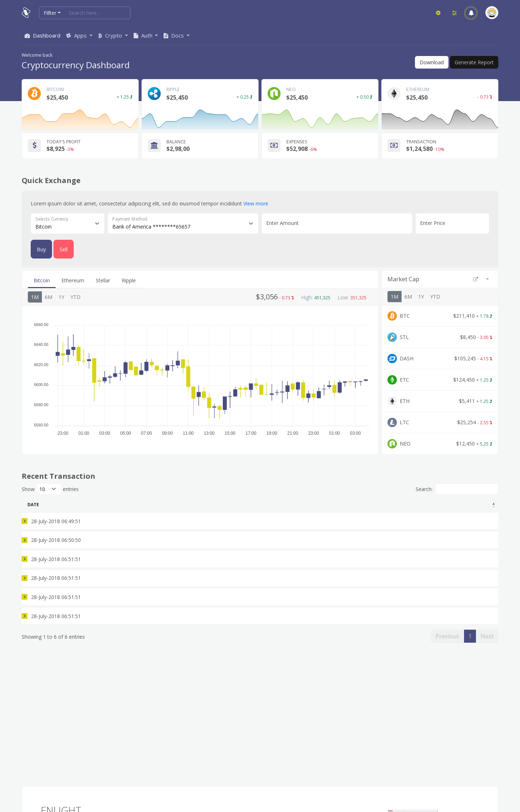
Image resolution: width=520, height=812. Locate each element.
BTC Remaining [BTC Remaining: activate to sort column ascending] (245, 505)
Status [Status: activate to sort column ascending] (461, 505)
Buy (41, 249)
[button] (471, 13)
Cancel (482, 613)
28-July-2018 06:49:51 (52, 523)
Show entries (50, 489)
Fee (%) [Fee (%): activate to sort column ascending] (414, 505)
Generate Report (474, 62)
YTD (75, 297)
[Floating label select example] (68, 223)
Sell (64, 249)
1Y (61, 297)
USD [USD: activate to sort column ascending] (358, 505)
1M (35, 297)
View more (256, 203)
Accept (481, 523)
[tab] (42, 281)
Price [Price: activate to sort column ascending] (309, 505)
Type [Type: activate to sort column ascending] (125, 505)
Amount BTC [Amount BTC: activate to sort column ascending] (174, 505)
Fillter (50, 13)
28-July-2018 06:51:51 (52, 568)
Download (432, 62)
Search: (457, 489)
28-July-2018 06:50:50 (52, 545)
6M (49, 297)
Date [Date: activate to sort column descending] (33, 505)
